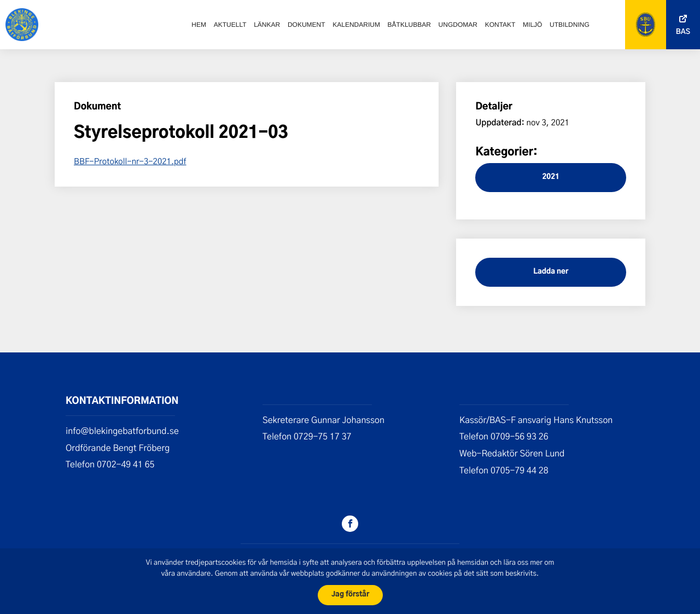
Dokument (307, 25)
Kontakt (500, 25)
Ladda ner (551, 272)
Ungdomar (458, 25)
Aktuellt (230, 25)
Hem (199, 25)
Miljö (532, 25)
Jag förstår (350, 595)
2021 (550, 177)
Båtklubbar (409, 25)
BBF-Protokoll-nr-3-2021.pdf (130, 161)
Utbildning (570, 25)
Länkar (267, 25)
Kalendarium (356, 25)
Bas (683, 32)
